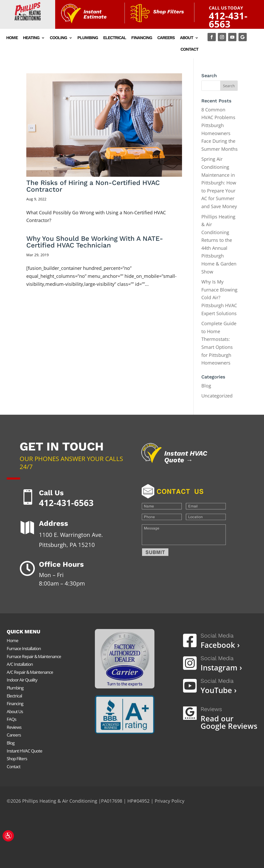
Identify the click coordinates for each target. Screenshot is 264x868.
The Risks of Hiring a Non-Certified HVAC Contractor (93, 186)
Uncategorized (217, 396)
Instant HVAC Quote (24, 751)
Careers (166, 38)
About (187, 38)
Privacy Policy (170, 801)
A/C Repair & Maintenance (30, 672)
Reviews (14, 727)
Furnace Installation (24, 648)
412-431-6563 (228, 20)
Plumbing (88, 38)
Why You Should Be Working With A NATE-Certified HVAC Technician (95, 242)
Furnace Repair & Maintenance (34, 656)
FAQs (11, 719)
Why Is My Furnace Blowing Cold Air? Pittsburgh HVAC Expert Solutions (219, 297)
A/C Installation (20, 664)
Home (12, 38)
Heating (31, 38)
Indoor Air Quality (22, 680)
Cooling (58, 38)
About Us (15, 711)
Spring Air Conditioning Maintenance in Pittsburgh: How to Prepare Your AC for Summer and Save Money (219, 183)
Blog (206, 386)
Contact (189, 50)
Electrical (115, 38)
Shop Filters (17, 759)
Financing (142, 38)
